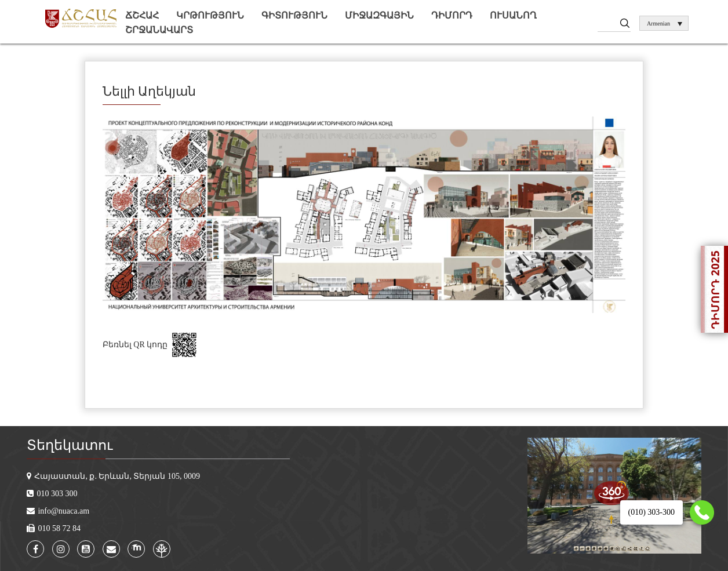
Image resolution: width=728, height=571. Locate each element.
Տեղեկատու (70, 445)
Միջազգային (379, 15)
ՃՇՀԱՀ (142, 15)
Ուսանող (513, 15)
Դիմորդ (452, 15)
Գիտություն (294, 15)
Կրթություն (210, 15)
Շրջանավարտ (159, 30)
